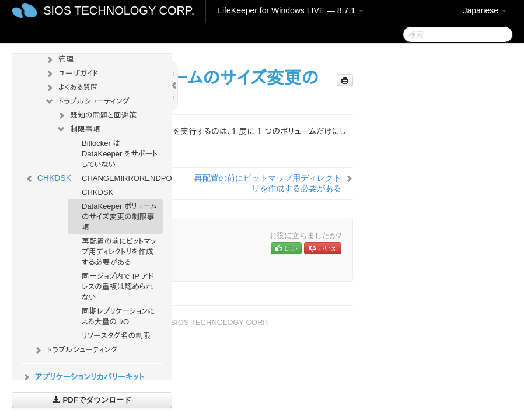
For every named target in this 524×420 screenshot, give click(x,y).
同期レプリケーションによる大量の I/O (118, 316)
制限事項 (78, 129)
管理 (59, 60)
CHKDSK (97, 192)
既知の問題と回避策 (96, 116)
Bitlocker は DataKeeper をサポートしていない (120, 154)
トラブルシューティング (87, 101)
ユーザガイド (71, 73)
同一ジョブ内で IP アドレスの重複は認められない (118, 287)
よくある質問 (71, 87)
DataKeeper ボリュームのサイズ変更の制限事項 (119, 217)
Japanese (485, 10)
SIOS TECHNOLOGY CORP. (119, 10)
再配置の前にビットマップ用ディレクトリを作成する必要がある (119, 252)
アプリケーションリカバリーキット (83, 377)
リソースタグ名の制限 (116, 336)
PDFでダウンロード (92, 400)
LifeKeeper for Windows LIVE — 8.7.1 (291, 10)
